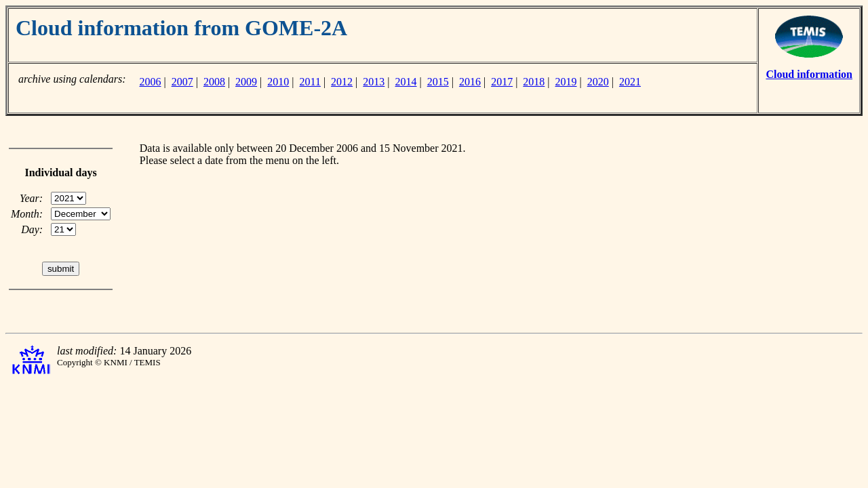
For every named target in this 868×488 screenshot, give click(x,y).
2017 (502, 82)
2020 (598, 82)
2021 (630, 82)
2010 (278, 82)
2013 (374, 82)
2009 (246, 82)
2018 (534, 82)
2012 (342, 82)
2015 (438, 82)
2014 (406, 82)
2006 (150, 82)
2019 (566, 82)
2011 (310, 82)
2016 (470, 82)
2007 (182, 82)
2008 (214, 82)
